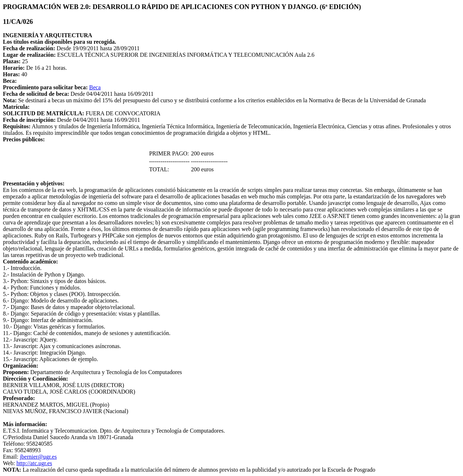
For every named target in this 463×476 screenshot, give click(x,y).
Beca (95, 87)
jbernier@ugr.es (38, 457)
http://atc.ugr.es (34, 463)
